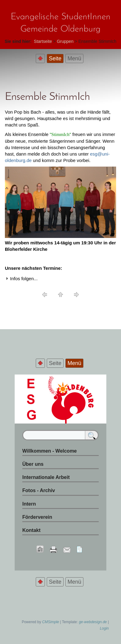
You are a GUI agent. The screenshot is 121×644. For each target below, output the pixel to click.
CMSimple (51, 622)
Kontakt (31, 530)
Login (104, 628)
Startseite (43, 41)
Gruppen (65, 41)
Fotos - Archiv (39, 490)
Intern (29, 504)
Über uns (33, 464)
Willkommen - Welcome (50, 451)
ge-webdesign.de (93, 622)
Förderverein (37, 517)
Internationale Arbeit (46, 477)
